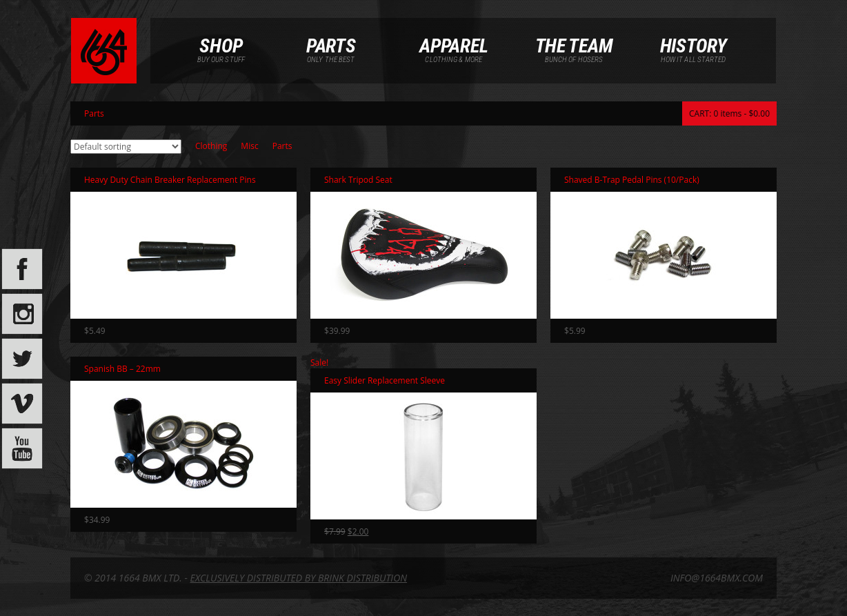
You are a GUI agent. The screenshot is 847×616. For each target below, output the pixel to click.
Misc (249, 146)
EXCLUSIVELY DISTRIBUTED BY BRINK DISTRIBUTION (299, 578)
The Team (574, 45)
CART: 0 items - (729, 113)
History (693, 45)
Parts (331, 45)
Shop (221, 45)
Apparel (454, 45)
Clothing (211, 146)
